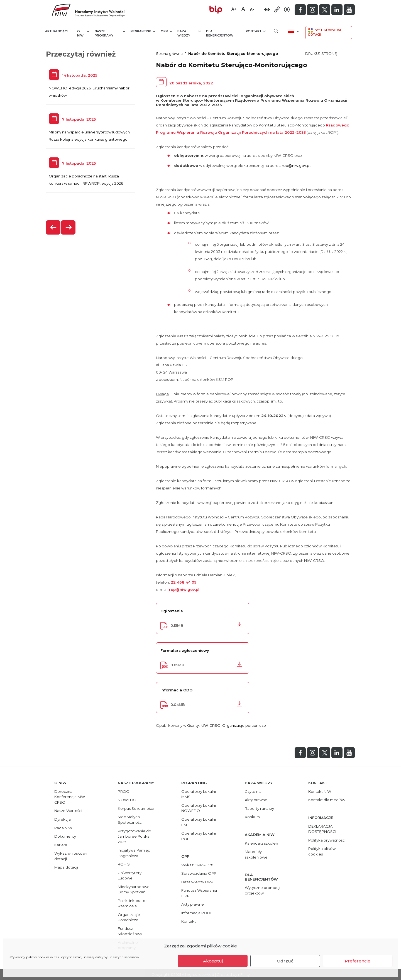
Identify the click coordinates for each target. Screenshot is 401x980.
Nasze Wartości (68, 811)
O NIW (83, 33)
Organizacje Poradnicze (129, 917)
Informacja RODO (197, 913)
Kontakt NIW (320, 791)
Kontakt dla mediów (327, 800)
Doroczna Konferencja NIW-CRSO (70, 797)
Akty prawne (193, 904)
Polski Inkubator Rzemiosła (132, 903)
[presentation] (53, 227)
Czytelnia (253, 791)
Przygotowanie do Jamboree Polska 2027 (135, 836)
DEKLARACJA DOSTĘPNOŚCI (322, 829)
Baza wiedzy (189, 33)
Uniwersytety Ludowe (130, 876)
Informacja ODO (176, 690)
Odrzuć (285, 961)
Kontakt (256, 31)
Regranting (143, 31)
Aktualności (56, 31)
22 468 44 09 (184, 582)
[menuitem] (293, 31)
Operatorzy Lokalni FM (199, 822)
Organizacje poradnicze (244, 725)
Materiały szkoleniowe (256, 854)
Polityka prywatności (327, 840)
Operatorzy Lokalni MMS (199, 794)
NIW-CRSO (211, 725)
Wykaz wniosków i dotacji (71, 856)
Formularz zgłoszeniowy (185, 650)
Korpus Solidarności (136, 808)
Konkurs (252, 817)
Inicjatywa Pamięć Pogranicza (134, 853)
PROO (124, 791)
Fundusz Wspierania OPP (199, 893)
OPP (166, 31)
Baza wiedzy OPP (197, 882)
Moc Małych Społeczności (130, 820)
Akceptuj (213, 961)
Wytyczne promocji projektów (262, 890)
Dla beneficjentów (220, 34)
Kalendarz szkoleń (261, 843)
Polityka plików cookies (322, 851)
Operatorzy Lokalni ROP (199, 836)
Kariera (61, 845)
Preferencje (358, 961)
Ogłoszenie (172, 611)
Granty (193, 725)
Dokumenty (65, 836)
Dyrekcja (63, 819)
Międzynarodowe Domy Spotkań (134, 889)
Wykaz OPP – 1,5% (197, 865)
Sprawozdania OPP (199, 873)
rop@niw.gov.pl (296, 165)
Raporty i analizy (259, 808)
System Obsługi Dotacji (325, 32)
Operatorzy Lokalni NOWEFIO (199, 808)
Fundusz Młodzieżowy (130, 931)
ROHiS (124, 864)
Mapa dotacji (66, 867)
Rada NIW (63, 828)
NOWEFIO (127, 800)
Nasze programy (110, 33)
